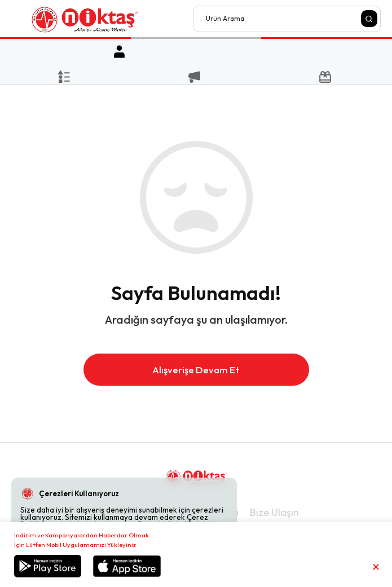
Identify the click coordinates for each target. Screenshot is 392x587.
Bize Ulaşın (274, 512)
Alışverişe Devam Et (196, 370)
